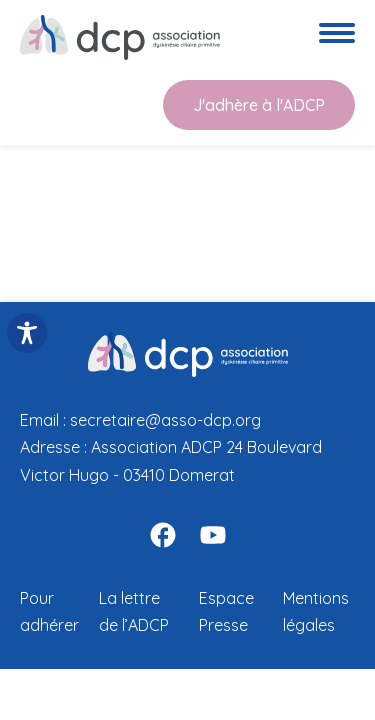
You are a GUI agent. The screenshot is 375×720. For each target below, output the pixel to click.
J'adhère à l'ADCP (259, 105)
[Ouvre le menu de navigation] (337, 37)
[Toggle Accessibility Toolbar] (27, 333)
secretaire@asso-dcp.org (165, 420)
